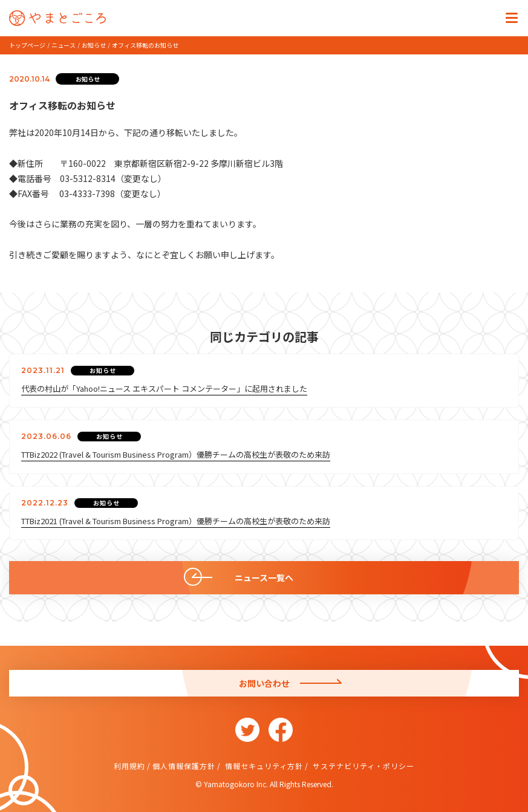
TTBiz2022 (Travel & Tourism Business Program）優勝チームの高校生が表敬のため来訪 (176, 454)
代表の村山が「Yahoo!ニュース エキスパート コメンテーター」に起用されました (164, 388)
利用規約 (129, 766)
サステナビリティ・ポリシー (362, 766)
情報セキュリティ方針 (263, 766)
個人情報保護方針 (184, 766)
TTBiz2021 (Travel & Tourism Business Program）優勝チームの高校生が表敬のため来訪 (176, 521)
